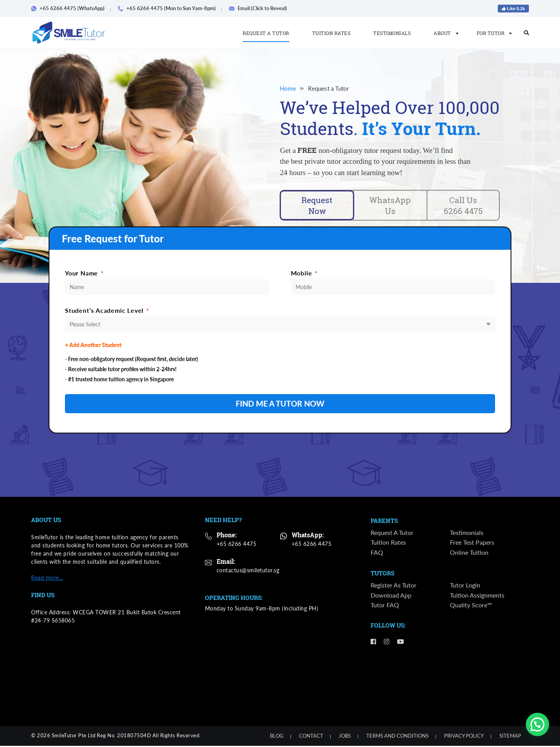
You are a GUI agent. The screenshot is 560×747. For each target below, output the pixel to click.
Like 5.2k (513, 9)
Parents (384, 522)
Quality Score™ (471, 606)
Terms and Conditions (397, 737)
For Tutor (492, 33)
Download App (391, 596)
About (444, 33)
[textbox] (280, 325)
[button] (537, 724)
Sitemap (510, 737)
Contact (311, 737)
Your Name (84, 274)
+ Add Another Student (93, 346)
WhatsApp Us (390, 206)
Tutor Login (465, 587)
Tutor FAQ (385, 606)
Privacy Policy (464, 737)
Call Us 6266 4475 (463, 206)
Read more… (47, 579)
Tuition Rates (332, 33)
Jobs (345, 737)
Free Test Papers (472, 544)
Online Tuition (469, 553)
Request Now (317, 206)
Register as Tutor (394, 587)
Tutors (382, 575)
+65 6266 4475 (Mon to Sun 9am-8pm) (170, 8)
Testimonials (392, 33)
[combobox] (280, 326)
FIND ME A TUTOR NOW (280, 405)
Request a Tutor (266, 33)
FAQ (377, 553)
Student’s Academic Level (107, 311)
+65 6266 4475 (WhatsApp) (71, 8)
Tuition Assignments (477, 596)
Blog (277, 737)
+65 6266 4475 (237, 545)
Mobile (304, 274)
